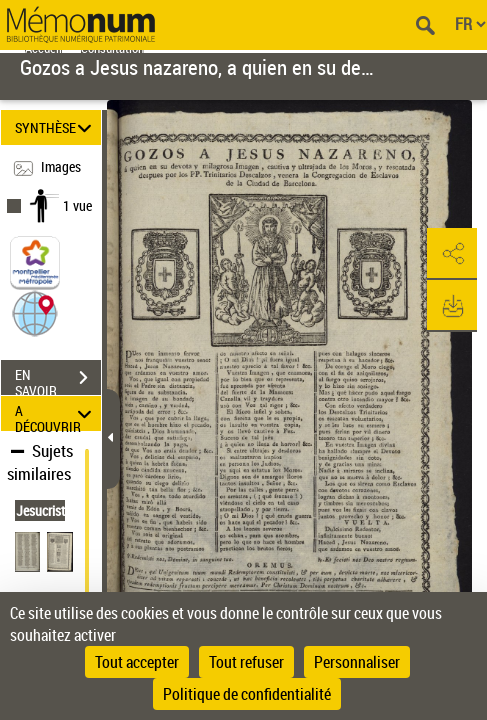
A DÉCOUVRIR (56, 413)
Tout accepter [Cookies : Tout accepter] (137, 662)
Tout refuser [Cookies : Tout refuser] (246, 662)
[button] (35, 312)
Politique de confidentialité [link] (247, 694)
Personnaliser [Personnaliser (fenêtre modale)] (357, 662)
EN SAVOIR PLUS (58, 380)
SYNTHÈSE (56, 127)
